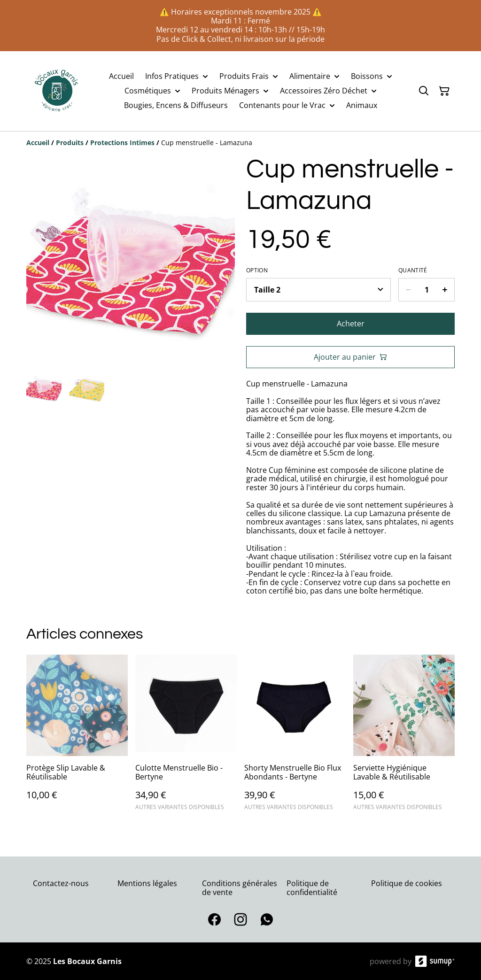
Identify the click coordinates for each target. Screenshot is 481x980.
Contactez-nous (61, 883)
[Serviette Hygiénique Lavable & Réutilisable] (404, 737)
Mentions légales (147, 883)
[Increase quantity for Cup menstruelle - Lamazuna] (445, 290)
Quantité (413, 270)
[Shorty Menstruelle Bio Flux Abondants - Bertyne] (295, 737)
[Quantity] (427, 290)
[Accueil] (38, 143)
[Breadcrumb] (240, 143)
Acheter (351, 324)
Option (257, 270)
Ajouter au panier (350, 357)
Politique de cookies (407, 883)
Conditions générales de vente (240, 888)
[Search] (424, 91)
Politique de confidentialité (312, 888)
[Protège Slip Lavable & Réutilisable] (77, 737)
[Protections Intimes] (122, 143)
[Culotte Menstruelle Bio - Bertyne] (186, 737)
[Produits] (70, 143)
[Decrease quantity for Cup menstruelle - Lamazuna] (408, 290)
